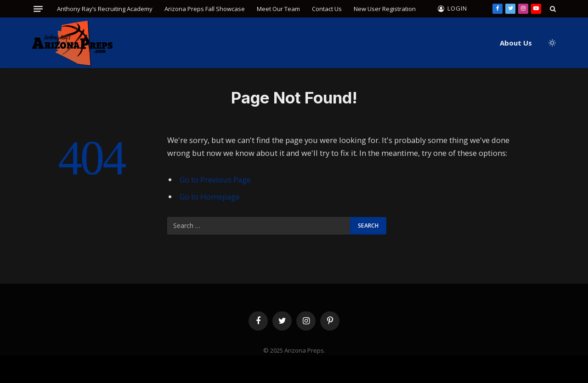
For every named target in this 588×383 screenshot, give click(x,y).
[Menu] (38, 9)
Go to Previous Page (215, 180)
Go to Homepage (210, 197)
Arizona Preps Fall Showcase (205, 9)
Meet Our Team (278, 9)
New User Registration (385, 9)
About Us (516, 43)
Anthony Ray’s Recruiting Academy (105, 9)
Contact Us (327, 9)
